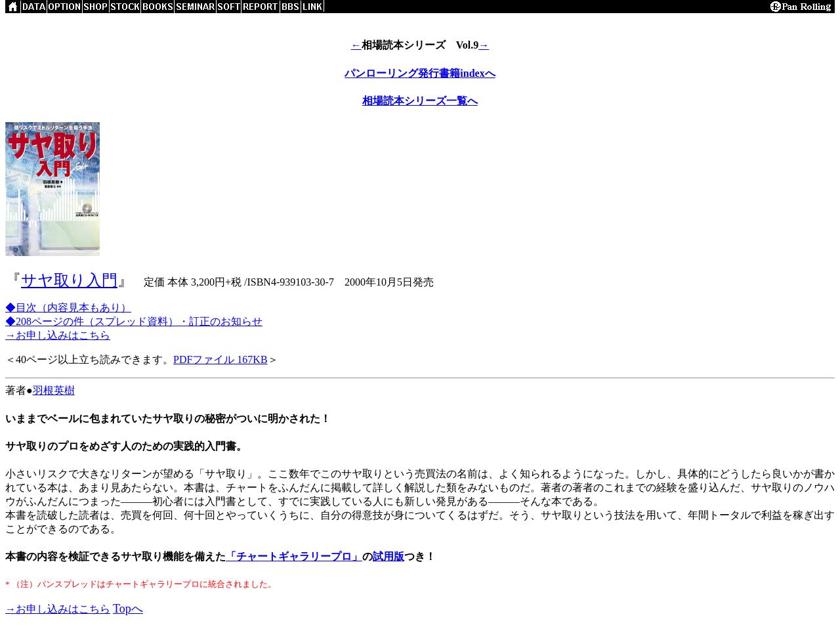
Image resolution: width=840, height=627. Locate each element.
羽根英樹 (54, 390)
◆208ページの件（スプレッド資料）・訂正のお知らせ (134, 321)
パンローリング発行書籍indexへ (420, 73)
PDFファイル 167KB (220, 359)
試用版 (388, 556)
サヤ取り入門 (69, 280)
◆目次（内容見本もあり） (68, 308)
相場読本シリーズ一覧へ (420, 101)
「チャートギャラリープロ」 (294, 556)
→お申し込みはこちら (58, 335)
